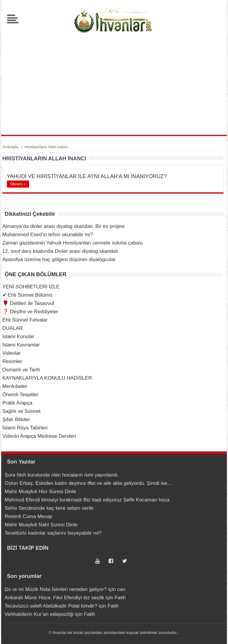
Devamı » (18, 184)
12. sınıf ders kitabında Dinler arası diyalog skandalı (60, 251)
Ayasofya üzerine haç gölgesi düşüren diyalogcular (59, 259)
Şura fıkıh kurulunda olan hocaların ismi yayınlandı (61, 475)
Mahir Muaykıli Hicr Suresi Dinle (41, 492)
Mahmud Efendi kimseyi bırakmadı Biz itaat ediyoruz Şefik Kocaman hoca (87, 500)
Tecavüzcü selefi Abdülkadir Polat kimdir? (51, 606)
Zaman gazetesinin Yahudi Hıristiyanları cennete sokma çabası (73, 243)
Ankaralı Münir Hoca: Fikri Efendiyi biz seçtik (54, 598)
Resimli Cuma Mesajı (29, 516)
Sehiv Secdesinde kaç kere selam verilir (49, 508)
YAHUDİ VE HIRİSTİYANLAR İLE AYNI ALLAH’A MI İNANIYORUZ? (87, 176)
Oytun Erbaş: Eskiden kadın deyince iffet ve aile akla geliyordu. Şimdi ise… (89, 483)
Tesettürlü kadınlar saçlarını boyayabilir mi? (53, 533)
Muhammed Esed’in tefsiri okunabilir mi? (48, 235)
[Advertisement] (114, 84)
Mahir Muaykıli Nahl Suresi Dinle (41, 525)
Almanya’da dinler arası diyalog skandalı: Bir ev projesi (64, 226)
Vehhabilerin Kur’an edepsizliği (39, 614)
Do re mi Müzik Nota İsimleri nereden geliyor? (56, 589)
